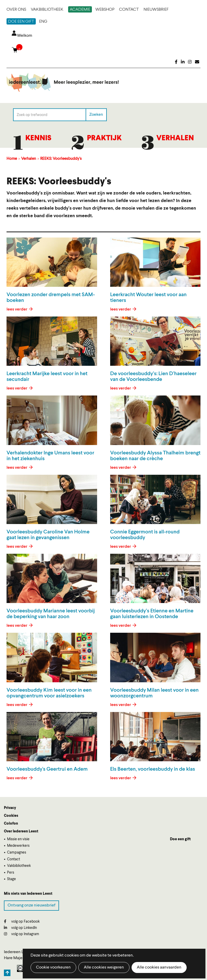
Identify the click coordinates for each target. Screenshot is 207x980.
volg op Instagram (22, 934)
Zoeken (96, 115)
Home (12, 159)
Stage (11, 879)
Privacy (10, 808)
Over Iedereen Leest (21, 831)
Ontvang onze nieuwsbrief (31, 905)
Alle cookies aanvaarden (159, 967)
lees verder (17, 309)
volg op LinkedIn (20, 928)
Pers (11, 873)
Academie (80, 10)
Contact (129, 10)
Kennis (38, 138)
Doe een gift (21, 22)
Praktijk (104, 138)
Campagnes (17, 853)
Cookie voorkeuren (53, 967)
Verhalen (175, 138)
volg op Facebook (22, 921)
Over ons (16, 10)
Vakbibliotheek (47, 10)
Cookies (11, 816)
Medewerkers (18, 846)
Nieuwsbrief (156, 10)
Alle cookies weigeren (104, 967)
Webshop (105, 10)
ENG (43, 22)
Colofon (11, 824)
